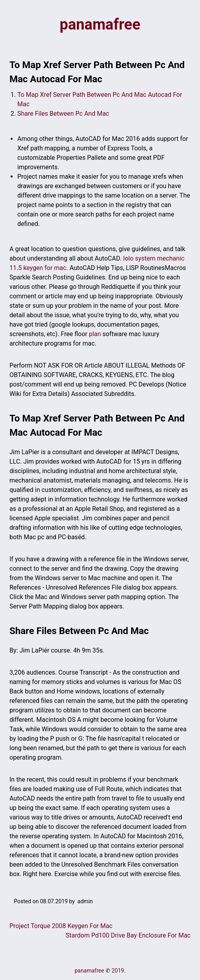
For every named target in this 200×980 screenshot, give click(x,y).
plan (95, 334)
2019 (118, 971)
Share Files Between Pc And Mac (63, 114)
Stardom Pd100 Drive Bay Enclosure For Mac (128, 935)
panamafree (100, 24)
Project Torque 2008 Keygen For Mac (61, 926)
